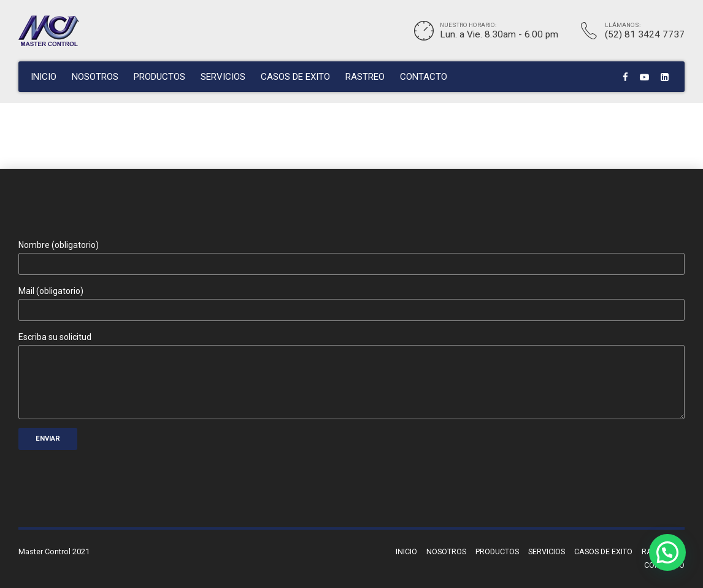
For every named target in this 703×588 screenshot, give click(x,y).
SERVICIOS (223, 77)
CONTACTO (424, 77)
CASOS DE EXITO (295, 77)
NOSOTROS (95, 77)
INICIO (44, 77)
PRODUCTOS (159, 77)
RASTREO (365, 77)
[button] (667, 552)
